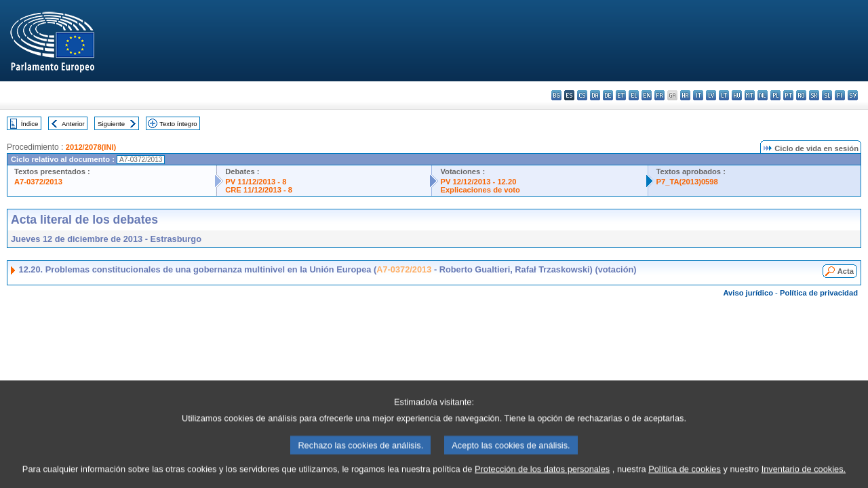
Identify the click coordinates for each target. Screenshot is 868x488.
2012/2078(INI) (91, 147)
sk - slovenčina (814, 95)
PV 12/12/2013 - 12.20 (478, 182)
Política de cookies (685, 477)
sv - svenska (853, 95)
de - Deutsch (608, 95)
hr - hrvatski (685, 95)
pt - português (788, 95)
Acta (846, 271)
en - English (647, 95)
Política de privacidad (819, 293)
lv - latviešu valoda (711, 95)
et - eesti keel (621, 95)
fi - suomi (840, 95)
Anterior (73, 124)
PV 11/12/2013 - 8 (256, 182)
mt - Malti (750, 95)
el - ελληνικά (634, 95)
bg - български (556, 95)
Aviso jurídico (748, 293)
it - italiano (698, 95)
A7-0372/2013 (38, 182)
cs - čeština (582, 95)
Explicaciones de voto (480, 190)
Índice (30, 124)
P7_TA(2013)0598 (687, 182)
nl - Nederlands (763, 95)
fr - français (659, 95)
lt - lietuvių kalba (724, 95)
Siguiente (111, 124)
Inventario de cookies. (804, 477)
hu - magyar (737, 95)
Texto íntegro (178, 124)
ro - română (801, 95)
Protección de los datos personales (542, 477)
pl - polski (775, 95)
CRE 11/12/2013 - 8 (259, 190)
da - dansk (595, 95)
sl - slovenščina (827, 95)
